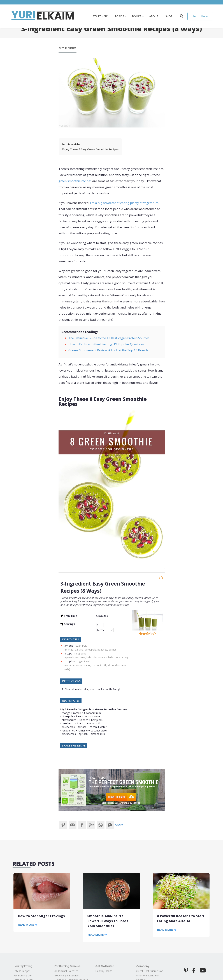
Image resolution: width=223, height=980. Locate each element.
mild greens (79, 653)
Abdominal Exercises (66, 971)
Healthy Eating (23, 966)
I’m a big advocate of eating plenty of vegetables (124, 203)
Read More (28, 925)
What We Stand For (148, 975)
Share (119, 825)
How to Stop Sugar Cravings (41, 916)
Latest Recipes (22, 971)
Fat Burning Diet (23, 975)
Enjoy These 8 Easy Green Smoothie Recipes (90, 149)
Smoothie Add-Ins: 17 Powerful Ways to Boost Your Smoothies (108, 921)
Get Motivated (105, 966)
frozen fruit (80, 646)
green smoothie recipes (75, 181)
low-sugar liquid (81, 661)
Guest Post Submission (150, 971)
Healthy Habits (104, 971)
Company (143, 966)
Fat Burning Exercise (67, 966)
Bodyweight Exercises (67, 975)
